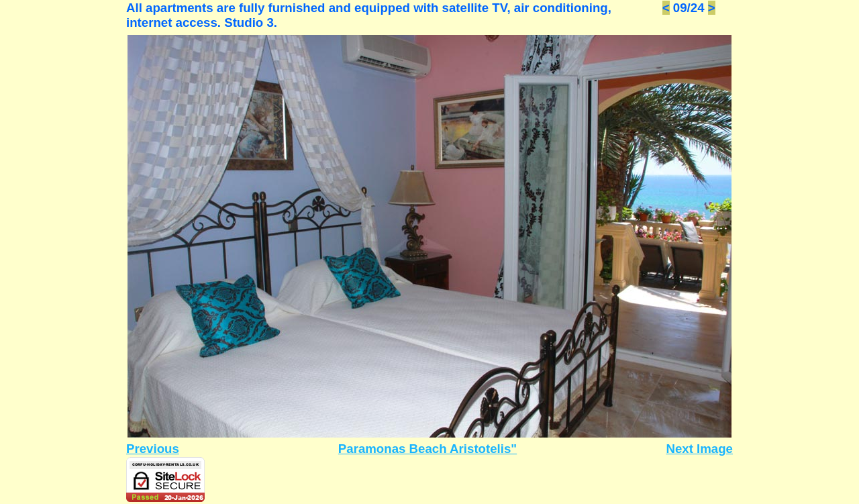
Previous (153, 449)
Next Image (699, 449)
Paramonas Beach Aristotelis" (427, 449)
